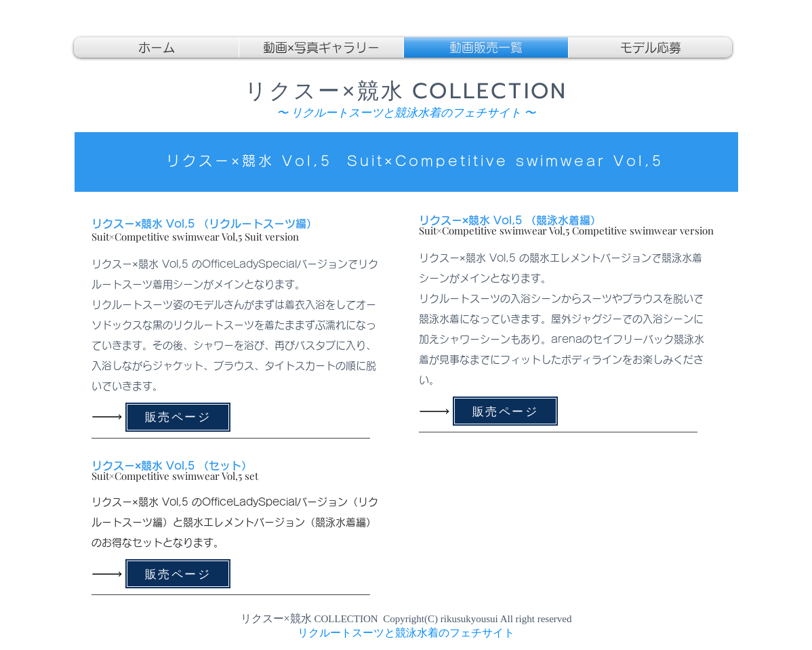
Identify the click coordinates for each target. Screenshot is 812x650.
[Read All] (110, 417)
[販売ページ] (178, 417)
